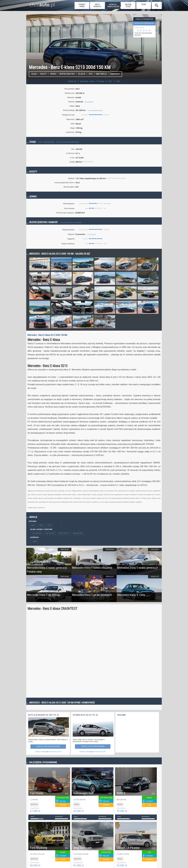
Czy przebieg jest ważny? (95, 110)
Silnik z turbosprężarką (46, 142)
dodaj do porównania (144, 23)
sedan (35, 541)
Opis (91, 74)
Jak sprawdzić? (89, 102)
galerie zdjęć (128, 5)
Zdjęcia (82, 74)
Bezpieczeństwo (67, 74)
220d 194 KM (63, 533)
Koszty (43, 74)
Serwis (53, 74)
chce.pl (39, 4)
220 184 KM (37, 533)
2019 (49, 525)
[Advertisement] (137, 734)
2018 (41, 525)
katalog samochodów (113, 5)
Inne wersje (101, 74)
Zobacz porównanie (144, 19)
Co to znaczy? (92, 234)
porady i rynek (82, 5)
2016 (33, 525)
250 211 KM (50, 533)
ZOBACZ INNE (40, 752)
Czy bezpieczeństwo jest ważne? (71, 223)
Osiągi (34, 74)
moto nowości (97, 5)
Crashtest (115, 74)
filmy (144, 4)
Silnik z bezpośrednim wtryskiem (67, 142)
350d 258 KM (77, 533)
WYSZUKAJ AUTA (55, 752)
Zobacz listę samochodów (48, 746)
